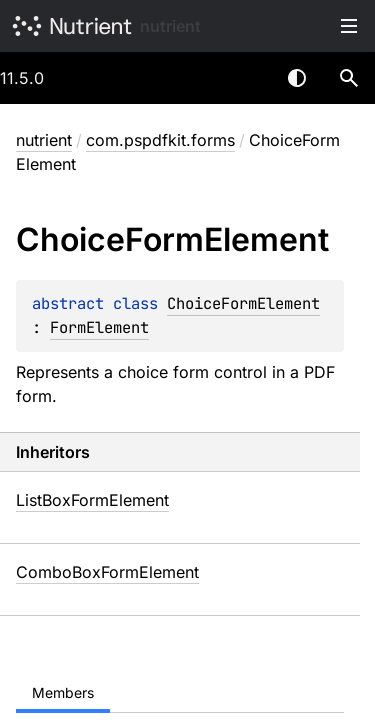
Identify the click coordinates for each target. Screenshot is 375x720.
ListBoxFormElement (92, 500)
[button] (349, 78)
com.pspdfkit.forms (160, 140)
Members (63, 692)
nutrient (170, 26)
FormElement (99, 327)
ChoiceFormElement (243, 303)
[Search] (349, 78)
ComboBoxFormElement (107, 572)
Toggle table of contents (349, 26)
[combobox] (245, 78)
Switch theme (297, 78)
